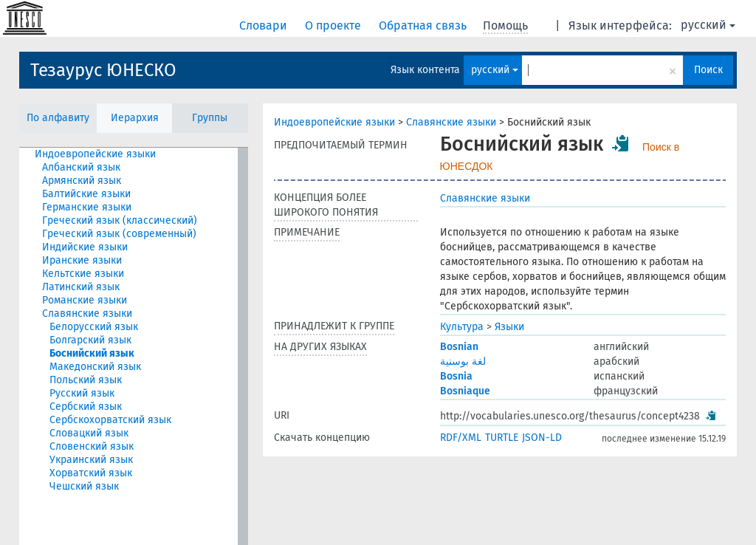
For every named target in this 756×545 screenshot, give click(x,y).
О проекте (334, 25)
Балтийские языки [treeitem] (86, 194)
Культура (462, 327)
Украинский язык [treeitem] (91, 460)
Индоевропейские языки (334, 122)
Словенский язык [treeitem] (92, 446)
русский (708, 25)
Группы (210, 118)
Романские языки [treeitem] (85, 300)
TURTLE (502, 438)
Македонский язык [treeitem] (95, 367)
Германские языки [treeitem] (87, 207)
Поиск (708, 70)
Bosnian (459, 347)
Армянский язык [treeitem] (82, 181)
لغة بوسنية (463, 361)
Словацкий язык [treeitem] (89, 433)
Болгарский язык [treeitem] (90, 340)
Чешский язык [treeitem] (84, 486)
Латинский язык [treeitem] (81, 287)
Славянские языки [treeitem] (87, 313)
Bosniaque (465, 391)
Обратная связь (424, 25)
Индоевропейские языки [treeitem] (95, 154)
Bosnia (456, 376)
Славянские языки (451, 122)
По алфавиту (58, 118)
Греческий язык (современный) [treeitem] (119, 234)
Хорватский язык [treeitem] (91, 473)
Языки (509, 327)
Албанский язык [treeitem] (81, 167)
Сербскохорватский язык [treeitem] (110, 420)
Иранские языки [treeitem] (82, 260)
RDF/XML (461, 438)
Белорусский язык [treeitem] (94, 327)
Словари (265, 25)
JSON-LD (542, 438)
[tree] (134, 346)
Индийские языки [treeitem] (85, 247)
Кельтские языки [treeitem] (83, 274)
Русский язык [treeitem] (82, 393)
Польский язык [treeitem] (86, 380)
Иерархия (135, 118)
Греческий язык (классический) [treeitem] (120, 220)
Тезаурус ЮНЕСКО (103, 70)
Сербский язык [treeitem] (86, 407)
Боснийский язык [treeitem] (92, 353)
